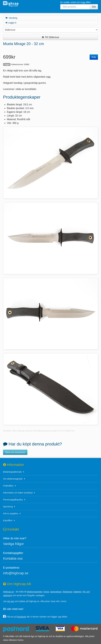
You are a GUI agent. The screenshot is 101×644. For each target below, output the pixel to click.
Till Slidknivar (50, 37)
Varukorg (11, 18)
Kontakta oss (13, 558)
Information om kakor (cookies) (18, 493)
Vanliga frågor (13, 544)
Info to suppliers (11, 514)
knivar (46, 592)
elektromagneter (35, 592)
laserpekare (56, 592)
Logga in (11, 23)
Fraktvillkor (8, 486)
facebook (22, 617)
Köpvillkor (8, 520)
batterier (78, 592)
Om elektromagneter (13, 479)
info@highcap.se (16, 573)
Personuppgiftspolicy (13, 500)
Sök (94, 7)
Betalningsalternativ (12, 472)
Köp (94, 57)
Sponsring (8, 507)
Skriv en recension (15, 452)
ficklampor (68, 592)
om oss (11, 601)
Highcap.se (8, 592)
